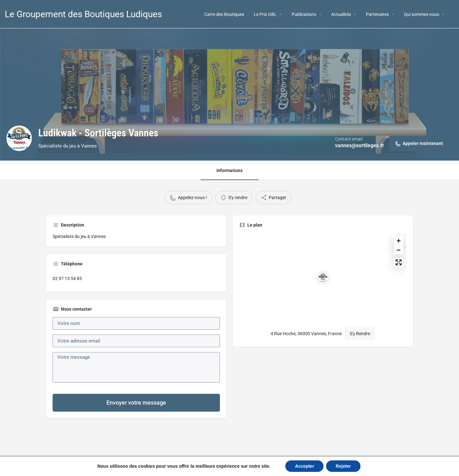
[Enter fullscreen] (399, 262)
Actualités (341, 14)
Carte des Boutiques (224, 14)
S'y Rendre (360, 334)
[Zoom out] (399, 250)
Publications (304, 14)
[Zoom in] (399, 241)
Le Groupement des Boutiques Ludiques (83, 14)
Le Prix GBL (265, 14)
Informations (229, 170)
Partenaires (377, 14)
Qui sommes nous (422, 14)
